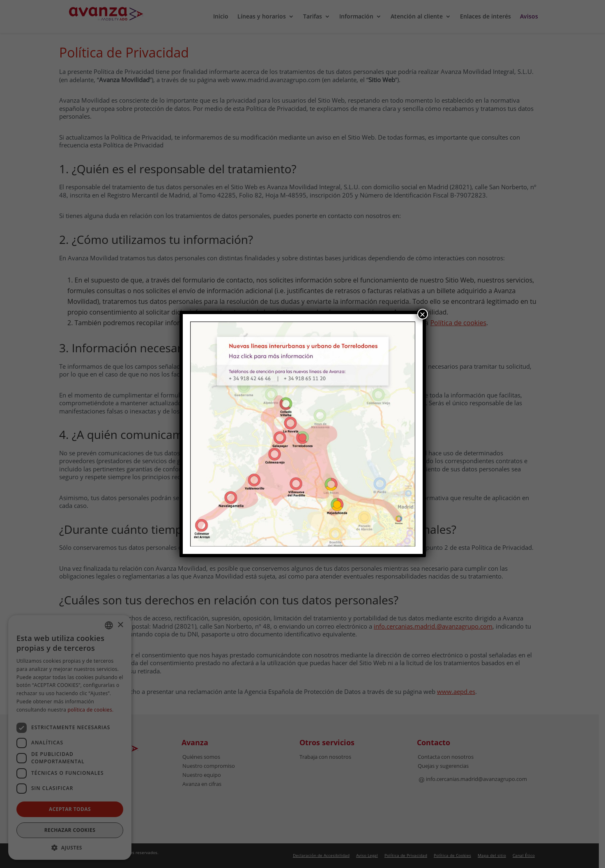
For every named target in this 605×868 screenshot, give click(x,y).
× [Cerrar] (422, 314)
